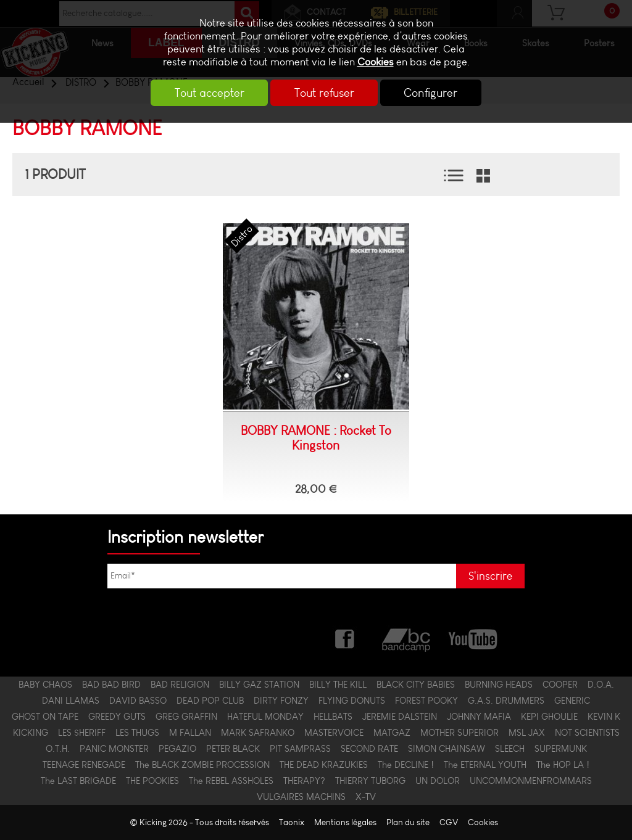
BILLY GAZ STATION (259, 685)
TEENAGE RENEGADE (84, 765)
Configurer (435, 93)
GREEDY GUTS (117, 717)
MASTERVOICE (334, 733)
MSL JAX (527, 733)
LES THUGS (137, 733)
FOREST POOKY (426, 701)
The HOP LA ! (563, 765)
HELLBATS (333, 717)
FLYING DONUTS (352, 701)
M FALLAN (190, 733)
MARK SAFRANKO (258, 733)
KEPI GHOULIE (549, 717)
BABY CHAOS (45, 685)
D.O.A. (601, 685)
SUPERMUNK (561, 749)
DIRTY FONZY (281, 701)
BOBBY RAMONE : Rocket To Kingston (316, 438)
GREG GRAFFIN (186, 717)
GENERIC (572, 701)
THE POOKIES (152, 781)
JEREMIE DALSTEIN (400, 717)
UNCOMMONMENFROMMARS (531, 781)
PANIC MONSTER (114, 749)
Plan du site (408, 822)
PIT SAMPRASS (300, 749)
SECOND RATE (369, 749)
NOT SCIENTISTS (587, 733)
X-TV (366, 797)
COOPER (560, 685)
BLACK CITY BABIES (416, 685)
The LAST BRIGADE (78, 781)
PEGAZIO (177, 749)
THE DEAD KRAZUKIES (324, 765)
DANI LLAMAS (71, 701)
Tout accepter (205, 93)
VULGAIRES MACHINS (301, 797)
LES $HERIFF (82, 733)
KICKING (31, 733)
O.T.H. (58, 749)
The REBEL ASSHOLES (231, 781)
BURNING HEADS (499, 685)
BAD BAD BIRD (111, 685)
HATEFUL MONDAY (265, 717)
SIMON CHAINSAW (447, 749)
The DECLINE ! (406, 765)
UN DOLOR (438, 781)
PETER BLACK (233, 749)
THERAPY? (304, 781)
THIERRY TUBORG (370, 781)
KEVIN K (604, 717)
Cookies (376, 62)
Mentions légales (345, 822)
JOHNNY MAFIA (479, 717)
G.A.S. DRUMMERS (506, 701)
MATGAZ (392, 733)
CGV (449, 822)
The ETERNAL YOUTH (485, 765)
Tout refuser (324, 93)
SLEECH (510, 749)
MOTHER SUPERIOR (459, 733)
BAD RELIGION (180, 685)
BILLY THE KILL (338, 685)
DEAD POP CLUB (210, 701)
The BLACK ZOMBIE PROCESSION (202, 765)
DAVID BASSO (138, 701)
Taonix (292, 822)
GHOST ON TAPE (45, 717)
